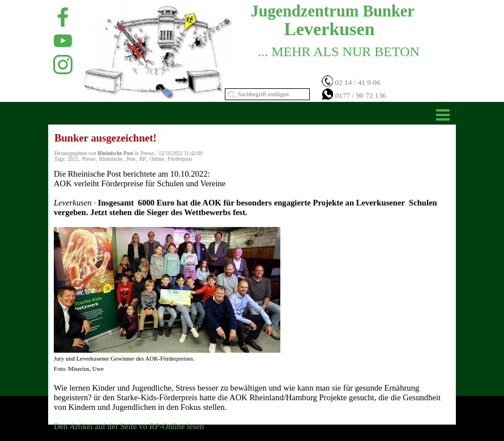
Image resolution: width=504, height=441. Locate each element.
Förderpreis (180, 159)
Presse (89, 159)
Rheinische (111, 159)
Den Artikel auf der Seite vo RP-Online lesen (129, 426)
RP (142, 159)
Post (131, 159)
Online (157, 159)
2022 (73, 159)
